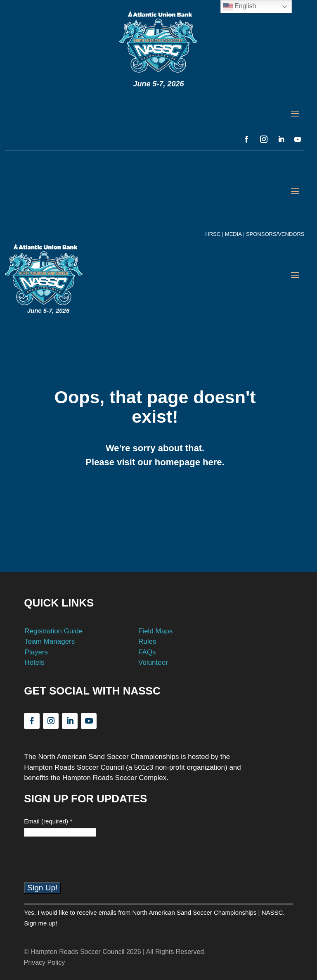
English (240, 7)
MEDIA (233, 234)
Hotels (34, 662)
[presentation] (87, 866)
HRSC (213, 234)
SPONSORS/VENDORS (274, 234)
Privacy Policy (45, 962)
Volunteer (153, 662)
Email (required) (48, 821)
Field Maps (155, 631)
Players (36, 652)
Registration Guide (53, 631)
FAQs (147, 652)
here (212, 462)
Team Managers (50, 641)
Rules (147, 641)
